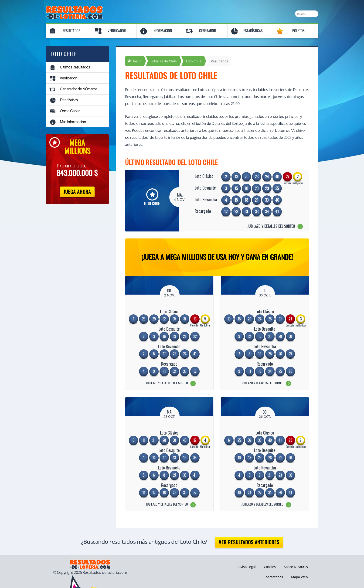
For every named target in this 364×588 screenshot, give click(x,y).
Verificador (117, 31)
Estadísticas (253, 31)
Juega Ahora (77, 192)
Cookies (270, 567)
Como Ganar (70, 111)
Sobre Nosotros (296, 567)
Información (162, 31)
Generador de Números (79, 89)
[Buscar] (307, 14)
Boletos (298, 31)
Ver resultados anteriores (249, 542)
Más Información (73, 122)
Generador (208, 31)
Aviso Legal (247, 567)
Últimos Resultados (75, 67)
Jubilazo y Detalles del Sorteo (271, 226)
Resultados (71, 31)
